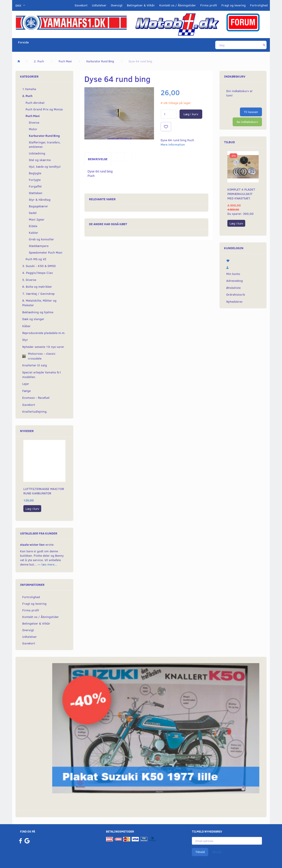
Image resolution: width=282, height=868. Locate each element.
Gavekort (81, 5)
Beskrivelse (98, 159)
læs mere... (49, 564)
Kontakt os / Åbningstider (178, 5)
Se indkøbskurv (247, 122)
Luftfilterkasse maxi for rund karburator (44, 491)
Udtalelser (99, 5)
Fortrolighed (259, 5)
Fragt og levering (234, 5)
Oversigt (117, 5)
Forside (23, 42)
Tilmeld (200, 852)
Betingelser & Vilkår (141, 5)
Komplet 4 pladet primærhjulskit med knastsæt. (241, 194)
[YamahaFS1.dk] (71, 22)
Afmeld (217, 852)
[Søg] (264, 45)
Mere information (173, 144)
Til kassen (251, 112)
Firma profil (209, 5)
